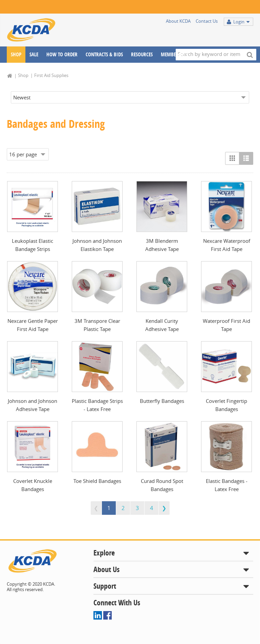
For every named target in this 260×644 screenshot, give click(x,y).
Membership (174, 54)
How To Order (62, 54)
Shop (16, 54)
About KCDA (178, 21)
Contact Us (207, 21)
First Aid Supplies (51, 75)
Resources (142, 54)
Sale (34, 54)
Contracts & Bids (104, 54)
